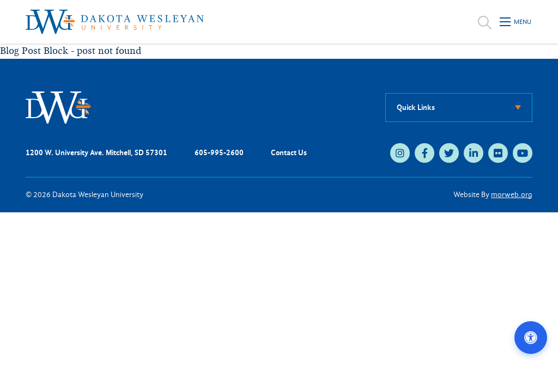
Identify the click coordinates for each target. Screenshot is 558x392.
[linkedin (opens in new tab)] (474, 153)
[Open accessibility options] (531, 338)
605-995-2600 (219, 153)
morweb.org (512, 195)
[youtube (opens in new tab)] (523, 153)
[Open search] (485, 22)
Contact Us (289, 153)
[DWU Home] (58, 107)
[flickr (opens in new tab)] (498, 153)
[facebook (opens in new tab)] (424, 153)
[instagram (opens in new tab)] (400, 153)
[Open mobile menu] (516, 22)
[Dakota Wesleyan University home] (115, 22)
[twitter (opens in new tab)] (449, 153)
